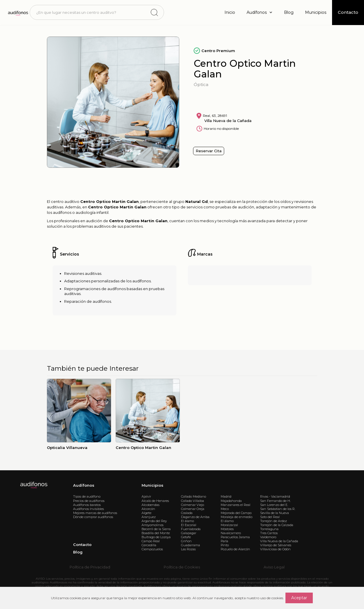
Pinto (225, 545)
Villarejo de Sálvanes (276, 545)
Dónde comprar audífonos (93, 517)
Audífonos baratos (87, 505)
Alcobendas (150, 505)
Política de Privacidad (90, 567)
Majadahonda (231, 501)
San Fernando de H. (275, 501)
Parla (224, 541)
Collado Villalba (193, 501)
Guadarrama (190, 545)
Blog (289, 12)
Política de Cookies (182, 567)
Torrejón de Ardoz (274, 521)
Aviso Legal (274, 567)
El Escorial (189, 525)
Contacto (82, 545)
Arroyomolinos (153, 525)
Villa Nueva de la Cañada (279, 541)
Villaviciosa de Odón (275, 549)
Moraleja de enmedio (237, 517)
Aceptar (299, 598)
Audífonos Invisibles (88, 509)
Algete (146, 513)
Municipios (316, 12)
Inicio (230, 12)
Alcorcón (148, 509)
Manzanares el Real (236, 505)
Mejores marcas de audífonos (95, 513)
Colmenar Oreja (193, 509)
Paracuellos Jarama (235, 537)
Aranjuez (149, 517)
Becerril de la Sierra (156, 529)
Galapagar (189, 533)
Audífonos (84, 485)
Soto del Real (270, 517)
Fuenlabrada (191, 529)
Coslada (187, 513)
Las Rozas (188, 549)
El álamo (187, 521)
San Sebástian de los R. (278, 509)
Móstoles (227, 529)
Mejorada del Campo (236, 513)
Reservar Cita (209, 151)
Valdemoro (268, 537)
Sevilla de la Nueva (275, 513)
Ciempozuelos (152, 549)
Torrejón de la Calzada (277, 525)
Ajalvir (146, 496)
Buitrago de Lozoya (156, 537)
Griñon (186, 541)
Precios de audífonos (89, 501)
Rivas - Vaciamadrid (275, 496)
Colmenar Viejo (193, 505)
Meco (225, 509)
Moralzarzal (229, 525)
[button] (260, 13)
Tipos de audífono (87, 496)
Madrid (226, 496)
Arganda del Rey (154, 521)
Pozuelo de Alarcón (235, 549)
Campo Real (151, 541)
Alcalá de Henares (155, 501)
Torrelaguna (269, 529)
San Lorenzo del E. (274, 505)
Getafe (186, 537)
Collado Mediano (194, 496)
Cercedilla (149, 545)
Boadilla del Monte (156, 533)
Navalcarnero (231, 533)
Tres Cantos (269, 533)
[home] (18, 12)
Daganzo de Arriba (195, 517)
